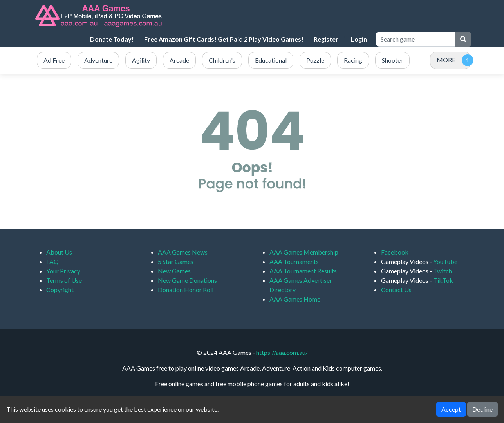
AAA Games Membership (304, 252)
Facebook (395, 252)
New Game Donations (187, 280)
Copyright (60, 290)
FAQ (52, 261)
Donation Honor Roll (186, 290)
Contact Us (396, 290)
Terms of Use (64, 280)
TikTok (443, 280)
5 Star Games (176, 261)
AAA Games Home (295, 299)
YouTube (445, 261)
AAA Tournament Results (303, 271)
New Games (174, 271)
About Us (59, 252)
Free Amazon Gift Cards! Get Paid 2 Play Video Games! (224, 39)
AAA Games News (183, 252)
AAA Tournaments (294, 261)
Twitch (443, 271)
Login (359, 39)
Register (326, 39)
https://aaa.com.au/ (282, 352)
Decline (482, 409)
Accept (451, 409)
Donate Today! (112, 39)
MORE (446, 60)
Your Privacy (63, 271)
